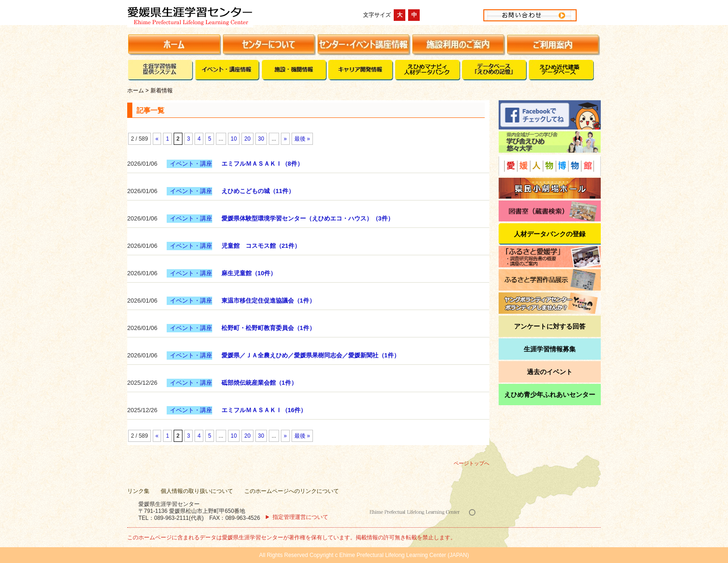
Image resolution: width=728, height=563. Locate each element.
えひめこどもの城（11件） (258, 191)
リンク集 (138, 491)
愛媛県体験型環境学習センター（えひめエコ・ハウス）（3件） (308, 218)
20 (247, 139)
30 (261, 139)
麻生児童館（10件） (249, 273)
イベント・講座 (191, 164)
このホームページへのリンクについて (292, 491)
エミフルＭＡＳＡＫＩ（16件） (264, 410)
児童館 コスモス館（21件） (261, 246)
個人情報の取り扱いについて (197, 491)
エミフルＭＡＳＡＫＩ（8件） (262, 164)
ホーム (136, 91)
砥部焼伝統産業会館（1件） (259, 383)
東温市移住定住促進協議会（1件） (268, 301)
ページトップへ (471, 463)
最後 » (302, 139)
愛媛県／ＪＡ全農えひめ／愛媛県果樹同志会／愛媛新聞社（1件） (311, 355)
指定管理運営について (300, 517)
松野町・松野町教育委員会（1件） (268, 328)
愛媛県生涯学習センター (222, 15)
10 (234, 139)
